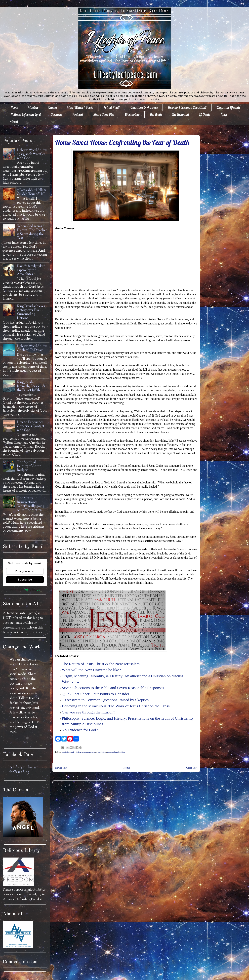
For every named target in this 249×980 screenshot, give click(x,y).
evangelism (101, 752)
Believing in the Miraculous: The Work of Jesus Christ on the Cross (116, 706)
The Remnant (180, 114)
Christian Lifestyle (228, 107)
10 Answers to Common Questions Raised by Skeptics (105, 700)
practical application (116, 752)
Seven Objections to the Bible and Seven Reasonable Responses (113, 688)
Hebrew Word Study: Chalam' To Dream (32, 348)
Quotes (52, 107)
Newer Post (61, 768)
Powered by (25, 590)
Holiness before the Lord (25, 114)
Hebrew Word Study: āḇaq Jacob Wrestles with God (32, 154)
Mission (33, 107)
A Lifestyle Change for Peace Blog (23, 770)
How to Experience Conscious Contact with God (31, 426)
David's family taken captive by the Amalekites (31, 270)
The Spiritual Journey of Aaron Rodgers (29, 466)
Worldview (132, 114)
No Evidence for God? (80, 730)
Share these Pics (104, 114)
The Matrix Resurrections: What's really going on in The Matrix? (31, 504)
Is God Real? (112, 107)
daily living (76, 752)
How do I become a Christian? (187, 107)
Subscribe (25, 580)
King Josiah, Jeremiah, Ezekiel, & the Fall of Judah (31, 386)
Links (224, 114)
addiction (66, 752)
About (14, 121)
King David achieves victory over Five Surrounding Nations (31, 312)
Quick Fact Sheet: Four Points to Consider (96, 694)
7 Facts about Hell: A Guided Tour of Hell (32, 192)
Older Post (192, 768)
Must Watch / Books (80, 107)
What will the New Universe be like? (91, 670)
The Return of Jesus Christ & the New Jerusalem (101, 664)
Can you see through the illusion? (88, 712)
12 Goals (205, 114)
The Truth (156, 114)
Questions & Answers (144, 107)
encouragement (89, 752)
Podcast (78, 114)
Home (14, 107)
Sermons (56, 114)
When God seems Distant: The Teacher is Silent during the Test (32, 232)
